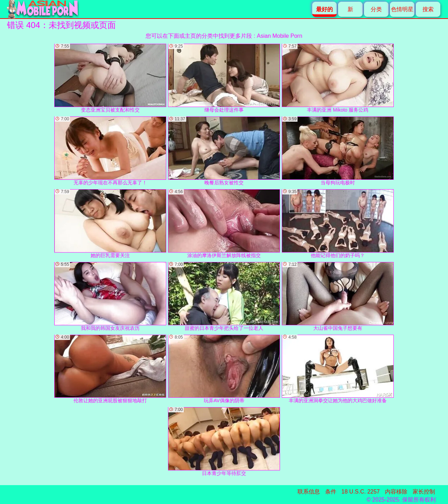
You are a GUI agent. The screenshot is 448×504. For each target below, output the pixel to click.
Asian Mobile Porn (280, 36)
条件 (331, 492)
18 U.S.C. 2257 (361, 492)
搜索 (428, 9)
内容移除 (396, 492)
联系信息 (309, 492)
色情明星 (402, 9)
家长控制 (424, 492)
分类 (376, 9)
